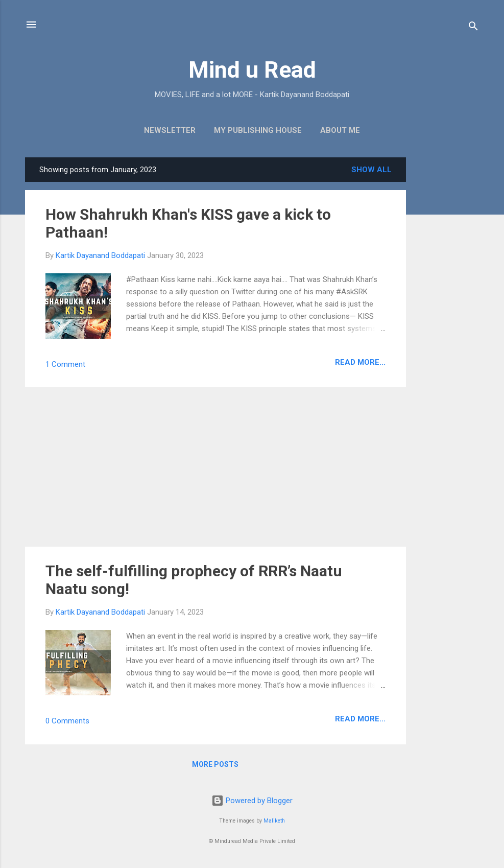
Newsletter (170, 130)
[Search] (473, 28)
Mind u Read (252, 70)
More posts (215, 764)
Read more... (360, 362)
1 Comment (65, 364)
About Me (340, 130)
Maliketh (274, 821)
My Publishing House (258, 130)
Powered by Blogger (252, 801)
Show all (371, 170)
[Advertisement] (447, 311)
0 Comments (67, 721)
